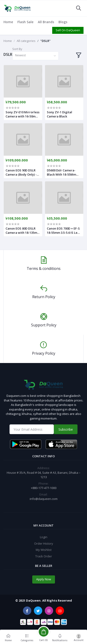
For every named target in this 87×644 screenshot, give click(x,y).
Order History (44, 543)
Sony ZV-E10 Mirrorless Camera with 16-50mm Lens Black (23, 114)
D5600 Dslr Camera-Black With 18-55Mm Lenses (61, 172)
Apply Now (44, 579)
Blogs (63, 22)
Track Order (44, 556)
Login (44, 537)
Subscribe (66, 429)
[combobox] (35, 56)
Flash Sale (25, 22)
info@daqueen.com (44, 499)
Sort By (17, 49)
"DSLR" (45, 41)
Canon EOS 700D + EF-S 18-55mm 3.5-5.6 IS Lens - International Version (64, 230)
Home (8, 22)
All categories (26, 41)
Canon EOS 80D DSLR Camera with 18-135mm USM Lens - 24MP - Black (23, 230)
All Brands (46, 22)
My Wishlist (44, 550)
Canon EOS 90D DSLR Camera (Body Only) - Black (21, 172)
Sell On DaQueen (68, 30)
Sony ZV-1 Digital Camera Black (60, 114)
